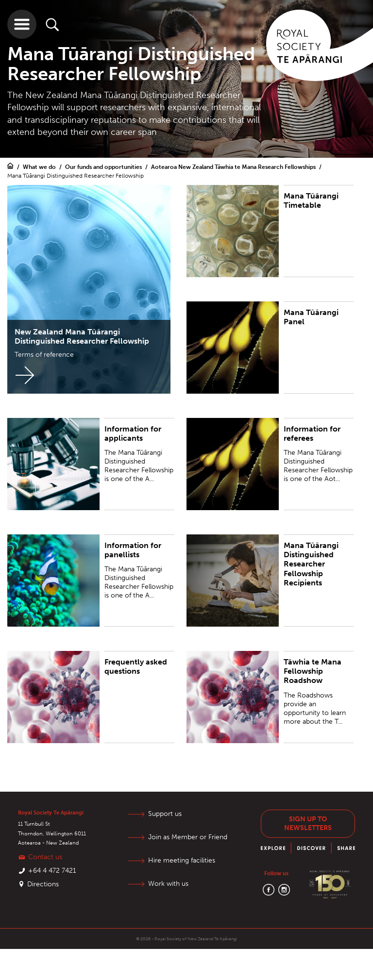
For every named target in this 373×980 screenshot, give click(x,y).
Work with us (168, 884)
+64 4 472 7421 (52, 871)
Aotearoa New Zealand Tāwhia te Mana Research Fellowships (234, 167)
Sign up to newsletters (308, 823)
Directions (43, 884)
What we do (40, 167)
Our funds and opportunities (104, 167)
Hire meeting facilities (182, 860)
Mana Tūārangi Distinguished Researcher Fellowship (76, 176)
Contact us (45, 857)
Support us (165, 814)
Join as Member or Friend (188, 837)
